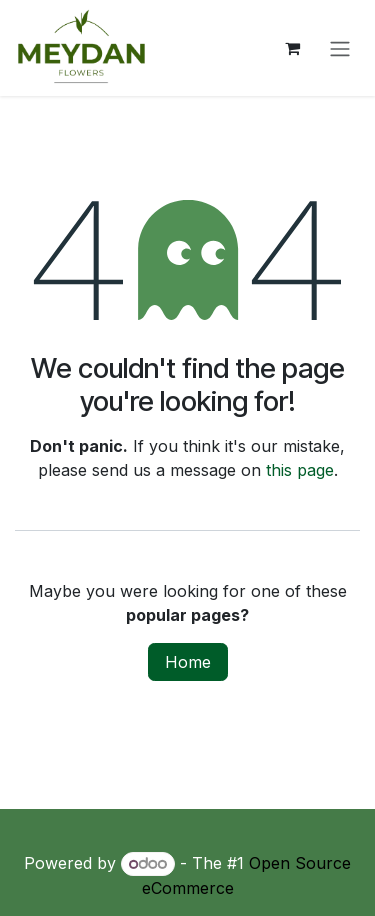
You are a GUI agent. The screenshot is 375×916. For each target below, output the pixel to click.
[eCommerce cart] (292, 48)
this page (300, 470)
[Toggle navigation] (340, 48)
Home (188, 662)
